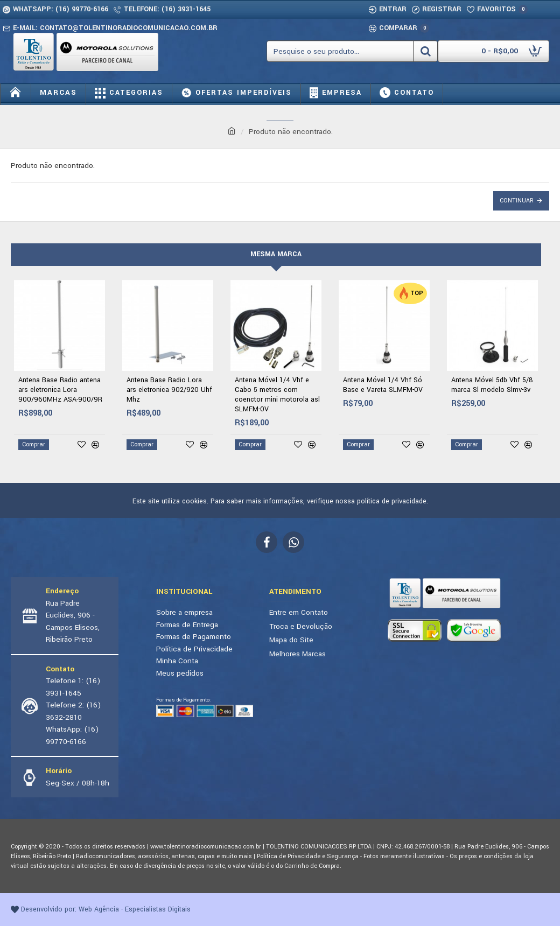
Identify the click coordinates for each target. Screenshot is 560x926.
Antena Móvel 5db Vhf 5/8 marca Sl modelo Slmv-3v (492, 385)
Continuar (517, 201)
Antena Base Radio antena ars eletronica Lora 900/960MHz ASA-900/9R (60, 390)
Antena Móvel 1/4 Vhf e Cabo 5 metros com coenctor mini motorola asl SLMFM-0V (277, 395)
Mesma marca (276, 254)
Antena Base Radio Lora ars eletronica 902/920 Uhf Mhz (169, 390)
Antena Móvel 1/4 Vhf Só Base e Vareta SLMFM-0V (383, 385)
